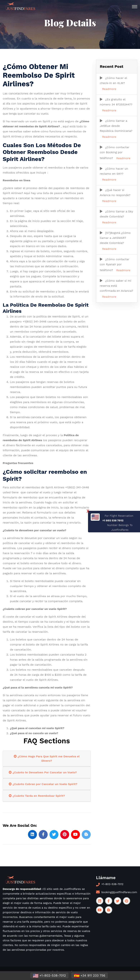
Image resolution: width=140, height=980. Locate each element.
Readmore (109, 89)
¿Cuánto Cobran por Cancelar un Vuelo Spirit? (43, 784)
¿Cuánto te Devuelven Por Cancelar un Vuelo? (43, 772)
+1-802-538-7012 (112, 884)
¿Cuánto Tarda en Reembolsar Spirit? (37, 796)
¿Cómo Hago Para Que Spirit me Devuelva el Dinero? (47, 759)
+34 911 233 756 (90, 976)
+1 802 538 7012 (113, 520)
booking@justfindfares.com (119, 892)
